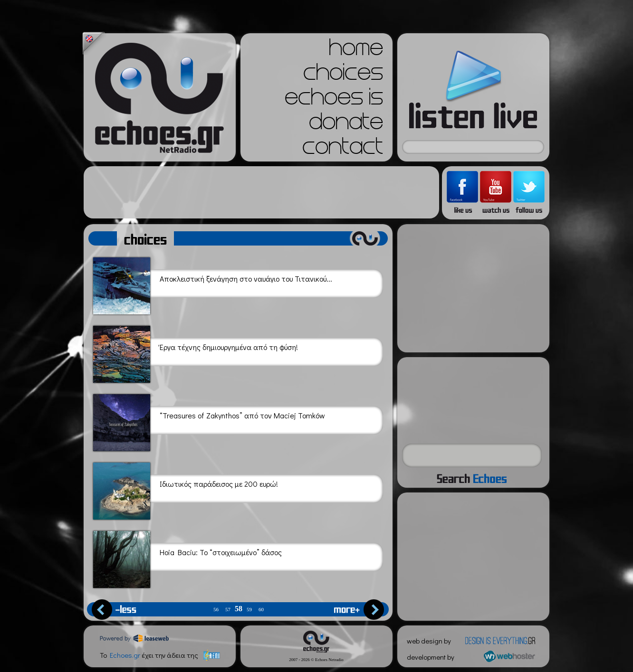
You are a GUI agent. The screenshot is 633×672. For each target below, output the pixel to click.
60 (261, 610)
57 (228, 610)
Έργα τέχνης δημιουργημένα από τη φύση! (196, 353)
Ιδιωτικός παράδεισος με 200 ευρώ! (186, 489)
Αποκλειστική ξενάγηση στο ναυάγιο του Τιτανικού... (213, 284)
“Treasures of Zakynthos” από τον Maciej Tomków (209, 421)
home (356, 50)
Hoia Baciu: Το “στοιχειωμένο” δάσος (187, 558)
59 (249, 610)
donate (346, 124)
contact (343, 149)
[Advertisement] (261, 192)
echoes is (334, 100)
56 (216, 610)
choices (343, 75)
